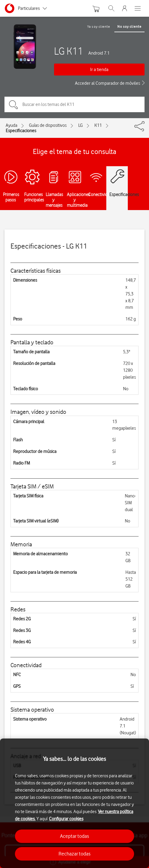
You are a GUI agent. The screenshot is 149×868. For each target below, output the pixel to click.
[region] (74, 803)
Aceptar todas (74, 836)
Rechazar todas (74, 854)
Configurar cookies (66, 819)
